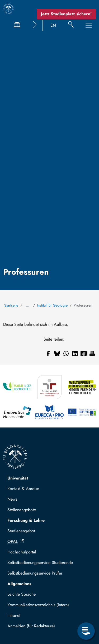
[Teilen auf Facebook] (48, 354)
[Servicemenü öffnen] (86, 631)
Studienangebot (21, 531)
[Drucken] (92, 354)
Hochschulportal (22, 552)
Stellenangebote (22, 510)
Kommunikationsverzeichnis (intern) (38, 605)
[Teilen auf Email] (84, 354)
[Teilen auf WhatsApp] (66, 354)
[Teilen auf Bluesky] (57, 354)
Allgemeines (19, 584)
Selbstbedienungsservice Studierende (40, 563)
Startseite (11, 305)
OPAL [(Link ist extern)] (16, 541)
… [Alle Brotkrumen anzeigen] (28, 305)
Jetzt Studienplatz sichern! (66, 14)
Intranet (14, 615)
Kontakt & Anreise (23, 489)
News (12, 499)
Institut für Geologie (52, 305)
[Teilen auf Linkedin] (75, 354)
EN (53, 25)
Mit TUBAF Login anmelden (35, 627)
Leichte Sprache (22, 594)
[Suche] (71, 25)
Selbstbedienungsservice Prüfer (35, 573)
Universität (18, 478)
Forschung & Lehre (26, 520)
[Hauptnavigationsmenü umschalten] (89, 25)
